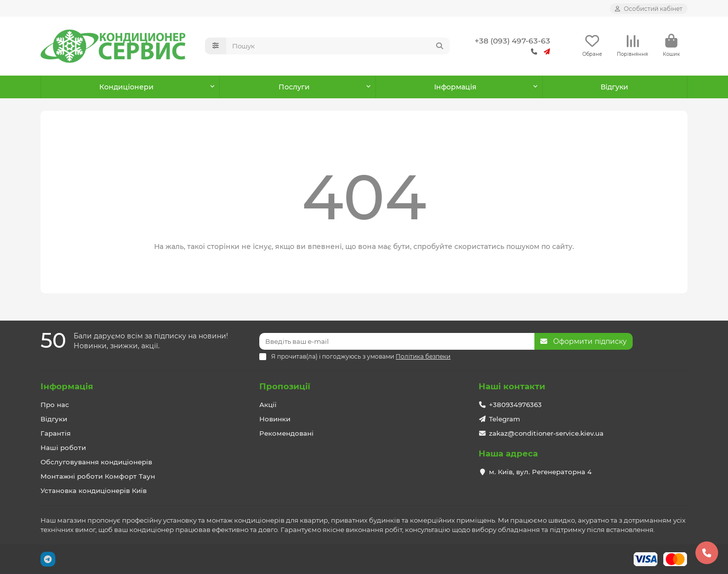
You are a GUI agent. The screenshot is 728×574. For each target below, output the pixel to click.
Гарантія (56, 433)
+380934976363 (515, 405)
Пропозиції (285, 386)
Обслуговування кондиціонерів (96, 462)
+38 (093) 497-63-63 (512, 41)
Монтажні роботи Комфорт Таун (98, 476)
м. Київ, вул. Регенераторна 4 (540, 472)
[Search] (338, 46)
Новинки (275, 419)
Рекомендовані (286, 433)
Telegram (505, 419)
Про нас (55, 405)
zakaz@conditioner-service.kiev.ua (546, 433)
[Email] (397, 341)
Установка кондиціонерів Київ (94, 491)
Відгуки (614, 87)
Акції (268, 405)
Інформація (67, 386)
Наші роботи (63, 448)
